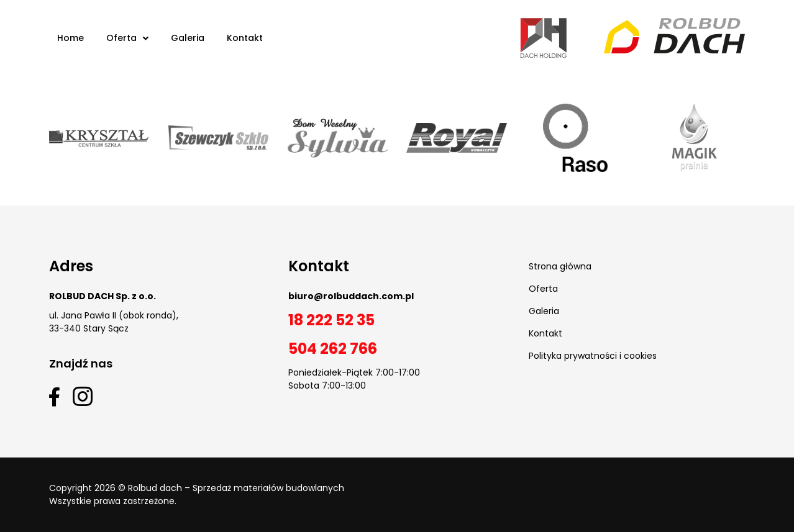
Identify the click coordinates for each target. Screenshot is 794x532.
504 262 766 (333, 349)
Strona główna (560, 266)
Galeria (544, 311)
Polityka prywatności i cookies (593, 356)
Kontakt (545, 333)
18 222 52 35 (331, 320)
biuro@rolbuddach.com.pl (351, 296)
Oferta (543, 289)
